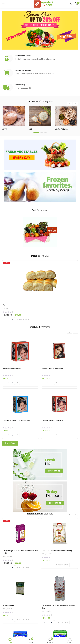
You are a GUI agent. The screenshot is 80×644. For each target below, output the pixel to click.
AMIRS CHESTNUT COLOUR (52, 368)
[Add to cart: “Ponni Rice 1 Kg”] (23, 620)
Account (70, 641)
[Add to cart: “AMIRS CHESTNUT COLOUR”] (57, 383)
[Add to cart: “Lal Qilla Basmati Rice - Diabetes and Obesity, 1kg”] (62, 622)
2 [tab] (42, 133)
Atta (5, 129)
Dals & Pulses (61, 129)
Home (10, 641)
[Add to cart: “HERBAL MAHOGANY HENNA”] (57, 435)
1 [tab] (36, 133)
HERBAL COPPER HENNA (12, 368)
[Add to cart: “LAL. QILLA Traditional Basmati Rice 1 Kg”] (62, 565)
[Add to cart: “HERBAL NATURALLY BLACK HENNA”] (17, 435)
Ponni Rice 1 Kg (9, 605)
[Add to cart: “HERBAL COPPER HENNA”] (17, 383)
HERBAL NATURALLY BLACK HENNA (16, 421)
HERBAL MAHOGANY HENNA (53, 421)
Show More (10, 443)
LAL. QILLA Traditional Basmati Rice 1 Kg (57, 551)
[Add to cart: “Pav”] (23, 319)
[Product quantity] (9, 319)
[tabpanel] (14, 119)
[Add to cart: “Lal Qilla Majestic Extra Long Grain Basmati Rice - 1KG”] (23, 567)
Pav (4, 305)
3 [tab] (45, 133)
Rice (30, 129)
